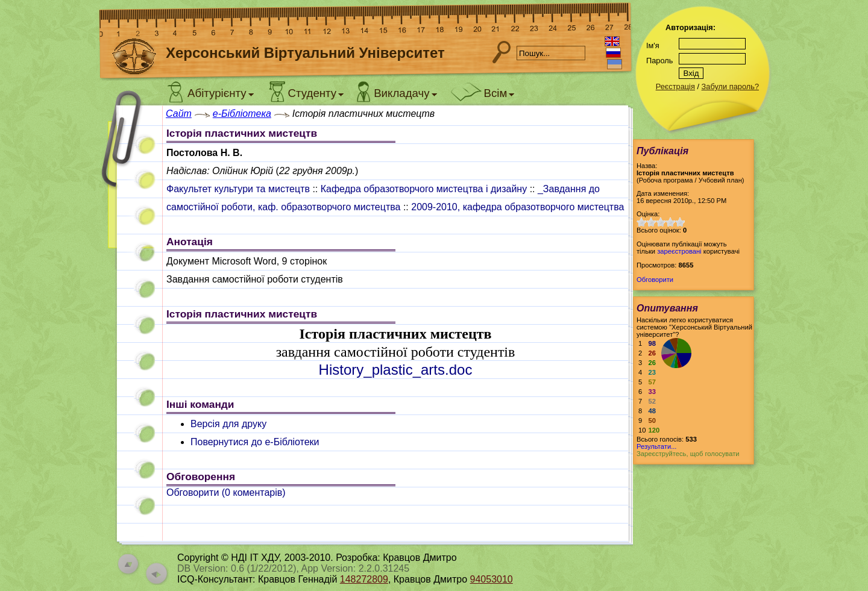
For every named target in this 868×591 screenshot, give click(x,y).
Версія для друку (228, 424)
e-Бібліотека (242, 114)
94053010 (492, 579)
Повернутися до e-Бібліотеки (255, 442)
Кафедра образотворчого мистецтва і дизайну (424, 189)
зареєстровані (679, 251)
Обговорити (655, 280)
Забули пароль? (730, 86)
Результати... (656, 446)
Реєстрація (675, 86)
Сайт (179, 114)
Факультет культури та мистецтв (238, 189)
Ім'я (653, 45)
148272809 (364, 579)
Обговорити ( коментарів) (226, 492)
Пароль (659, 61)
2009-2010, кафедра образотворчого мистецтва (517, 207)
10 (680, 222)
